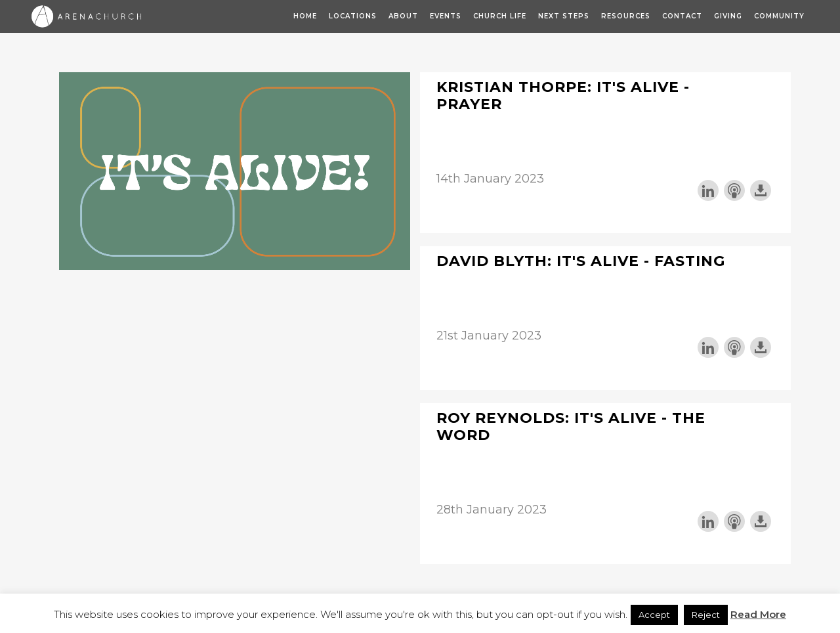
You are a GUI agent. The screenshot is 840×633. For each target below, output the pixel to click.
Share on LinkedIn (708, 190)
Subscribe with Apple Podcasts (734, 190)
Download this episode (761, 190)
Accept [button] (654, 615)
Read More (758, 614)
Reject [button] (706, 615)
